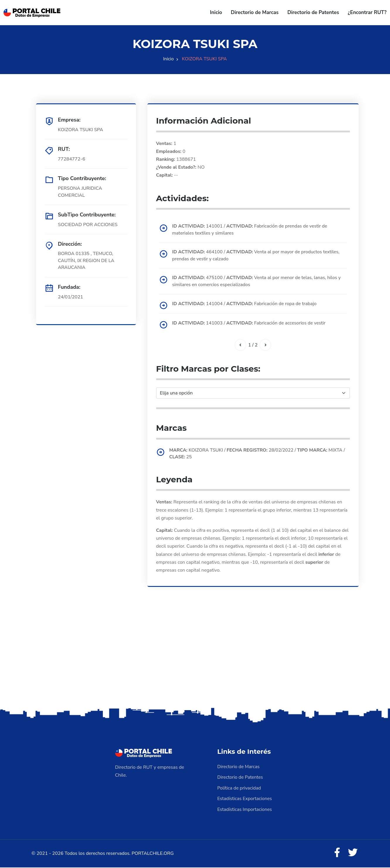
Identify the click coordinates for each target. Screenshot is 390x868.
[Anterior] (240, 346)
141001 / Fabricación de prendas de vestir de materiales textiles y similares (251, 230)
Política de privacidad (240, 788)
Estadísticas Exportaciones (245, 799)
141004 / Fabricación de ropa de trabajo (246, 305)
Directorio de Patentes (313, 12)
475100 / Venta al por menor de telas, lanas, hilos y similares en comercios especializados (258, 282)
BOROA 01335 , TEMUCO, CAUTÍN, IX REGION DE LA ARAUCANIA (87, 261)
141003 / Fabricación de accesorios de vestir (251, 324)
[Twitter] (353, 853)
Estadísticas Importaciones (245, 809)
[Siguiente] (265, 346)
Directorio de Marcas (255, 12)
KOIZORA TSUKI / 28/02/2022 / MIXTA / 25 (259, 454)
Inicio (216, 12)
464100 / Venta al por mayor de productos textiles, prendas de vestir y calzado (258, 256)
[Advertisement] (195, 661)
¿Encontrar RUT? (367, 12)
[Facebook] (337, 853)
